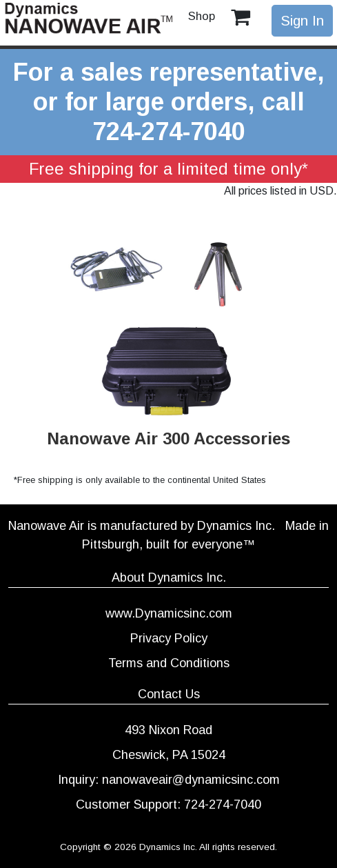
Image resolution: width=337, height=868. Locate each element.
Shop (202, 16)
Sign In (302, 20)
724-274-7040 (169, 131)
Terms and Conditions (169, 663)
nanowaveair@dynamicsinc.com (191, 780)
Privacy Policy (169, 638)
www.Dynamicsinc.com (169, 613)
